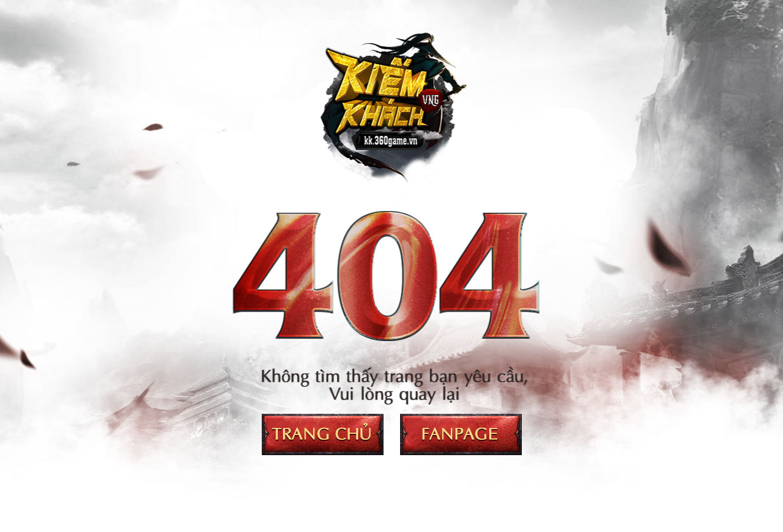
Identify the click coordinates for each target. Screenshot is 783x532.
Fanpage (461, 434)
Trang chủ (323, 434)
